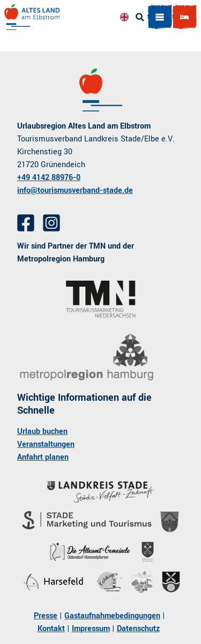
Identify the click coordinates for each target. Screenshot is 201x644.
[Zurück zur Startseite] (32, 17)
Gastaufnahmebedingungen (112, 616)
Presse (46, 616)
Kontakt (51, 629)
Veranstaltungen (46, 444)
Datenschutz (138, 629)
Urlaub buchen (42, 432)
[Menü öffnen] (160, 17)
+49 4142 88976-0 (49, 178)
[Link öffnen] (100, 299)
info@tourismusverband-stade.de (75, 190)
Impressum (91, 629)
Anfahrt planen (43, 457)
